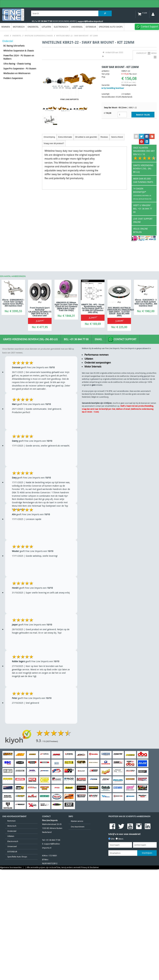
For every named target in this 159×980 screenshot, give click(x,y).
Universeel (77, 27)
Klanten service (77, 821)
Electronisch (61, 27)
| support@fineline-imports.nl (89, 21)
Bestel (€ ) (143, 115)
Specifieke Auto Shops (111, 27)
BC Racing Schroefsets (14, 46)
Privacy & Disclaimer (90, 867)
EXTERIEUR (91, 27)
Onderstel (33, 27)
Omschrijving (49, 137)
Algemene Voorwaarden (11, 867)
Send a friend (117, 137)
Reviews (104, 137)
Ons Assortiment (78, 827)
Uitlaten (46, 27)
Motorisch (19, 27)
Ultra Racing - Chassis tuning (17, 64)
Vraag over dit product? (54, 143)
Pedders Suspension (13, 78)
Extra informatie (65, 137)
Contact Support (122, 339)
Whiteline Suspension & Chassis (19, 51)
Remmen (6, 27)
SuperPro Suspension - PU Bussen (20, 69)
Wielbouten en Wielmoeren (17, 73)
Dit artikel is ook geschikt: (86, 137)
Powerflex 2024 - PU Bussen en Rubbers (19, 57)
